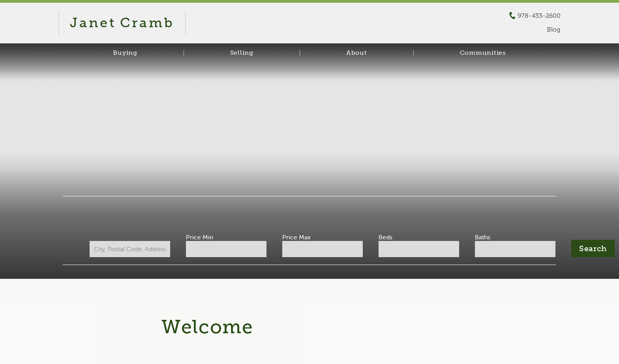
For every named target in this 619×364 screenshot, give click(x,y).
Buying (125, 53)
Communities (483, 53)
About (357, 53)
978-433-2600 (539, 16)
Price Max (296, 237)
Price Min (200, 237)
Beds (385, 237)
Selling (242, 53)
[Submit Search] (593, 248)
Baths (483, 237)
